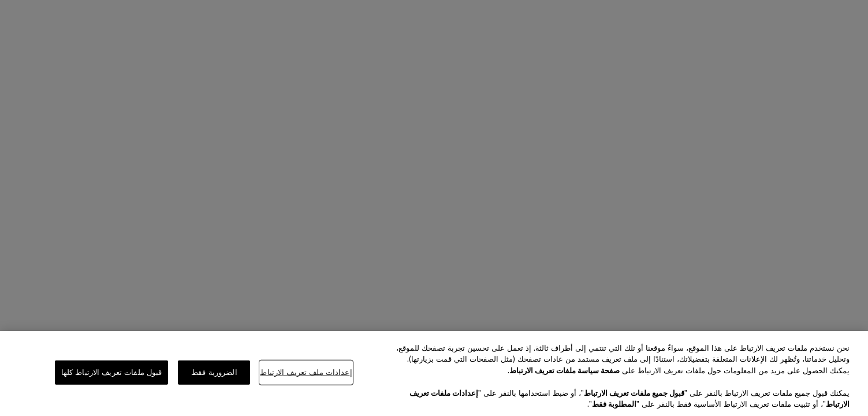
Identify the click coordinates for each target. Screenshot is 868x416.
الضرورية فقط (214, 372)
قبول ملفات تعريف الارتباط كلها (112, 372)
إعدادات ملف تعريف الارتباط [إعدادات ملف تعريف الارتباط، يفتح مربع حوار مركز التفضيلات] (306, 372)
